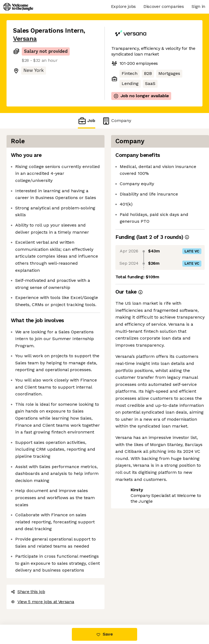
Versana (25, 39)
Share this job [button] (28, 592)
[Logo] (18, 7)
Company (116, 121)
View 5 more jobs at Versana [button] (42, 602)
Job (87, 121)
